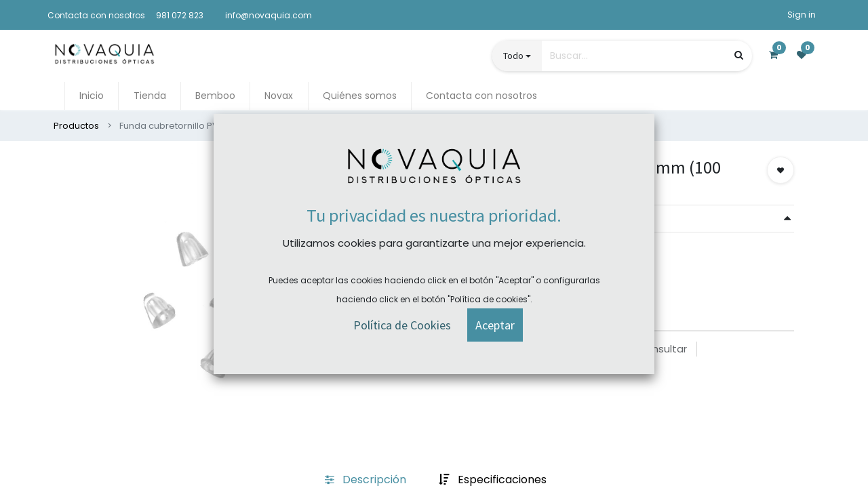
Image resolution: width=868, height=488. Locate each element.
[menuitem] (92, 96)
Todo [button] (513, 56)
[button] (781, 170)
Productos (76, 126)
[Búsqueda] (739, 55)
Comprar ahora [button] (488, 261)
